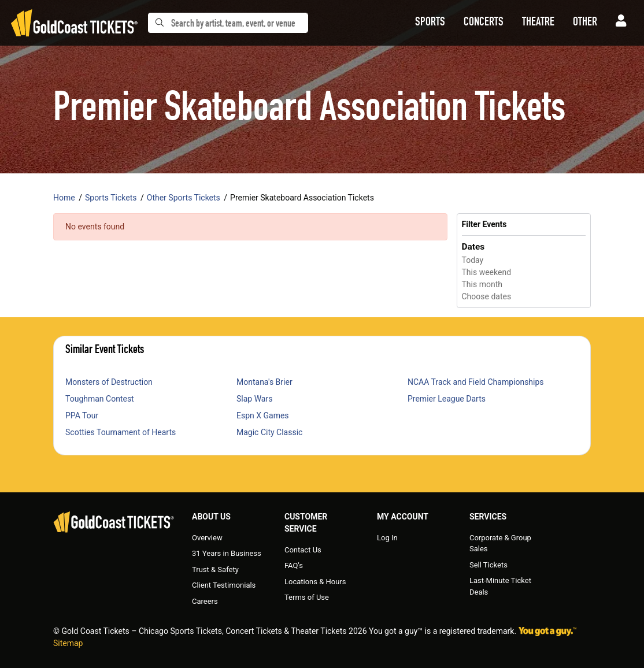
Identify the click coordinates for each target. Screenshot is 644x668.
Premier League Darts (447, 399)
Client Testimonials (224, 585)
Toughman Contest (100, 399)
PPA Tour (82, 415)
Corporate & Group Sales (500, 543)
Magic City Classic (269, 432)
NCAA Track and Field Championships (476, 382)
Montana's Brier (264, 382)
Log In (387, 538)
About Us (211, 517)
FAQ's (294, 565)
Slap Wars (254, 399)
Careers (205, 601)
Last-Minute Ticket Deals (500, 586)
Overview (207, 538)
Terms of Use (307, 597)
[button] (430, 23)
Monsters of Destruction (109, 382)
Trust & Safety (215, 569)
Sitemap (68, 643)
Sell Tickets (488, 565)
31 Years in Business (227, 553)
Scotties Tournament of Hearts (121, 432)
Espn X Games (263, 415)
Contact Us (303, 550)
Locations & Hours (315, 582)
